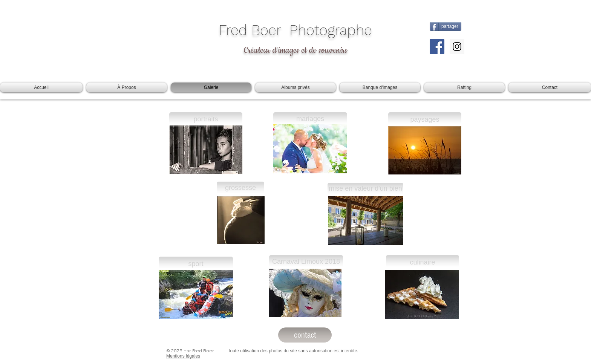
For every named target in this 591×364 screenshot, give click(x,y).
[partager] (446, 26)
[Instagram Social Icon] (457, 47)
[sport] (196, 264)
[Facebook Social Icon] (437, 47)
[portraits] (206, 119)
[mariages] (310, 119)
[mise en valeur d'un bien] (365, 189)
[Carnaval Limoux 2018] (306, 262)
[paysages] (425, 120)
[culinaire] (423, 262)
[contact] (305, 335)
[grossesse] (240, 188)
